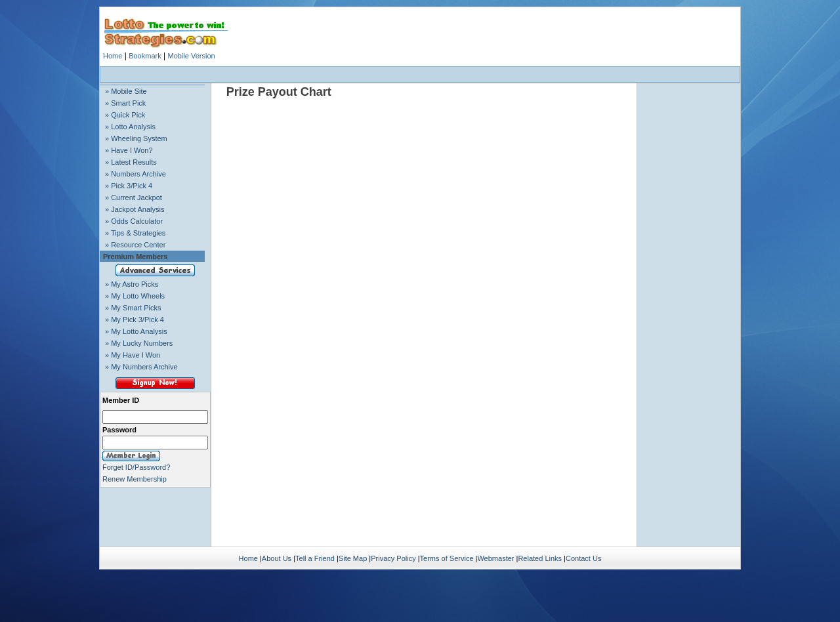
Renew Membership (135, 479)
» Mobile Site (126, 91)
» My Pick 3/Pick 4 (135, 320)
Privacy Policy (393, 558)
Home (113, 56)
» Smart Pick (125, 103)
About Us (277, 558)
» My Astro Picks (132, 284)
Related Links (540, 558)
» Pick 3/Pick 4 (129, 186)
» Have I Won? (129, 150)
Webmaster (495, 558)
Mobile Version (191, 56)
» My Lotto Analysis (136, 331)
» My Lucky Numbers (139, 343)
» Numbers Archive (136, 174)
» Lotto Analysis (130, 127)
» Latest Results (131, 162)
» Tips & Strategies (135, 233)
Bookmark (145, 56)
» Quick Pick (125, 115)
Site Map (353, 558)
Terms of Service (447, 558)
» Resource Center (135, 245)
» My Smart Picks (133, 308)
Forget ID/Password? (136, 467)
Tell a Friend (315, 558)
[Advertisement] (420, 74)
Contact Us (583, 558)
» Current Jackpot (134, 197)
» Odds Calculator (134, 221)
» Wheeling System (136, 138)
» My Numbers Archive (141, 367)
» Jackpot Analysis (135, 209)
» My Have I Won (133, 355)
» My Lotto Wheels (135, 296)
